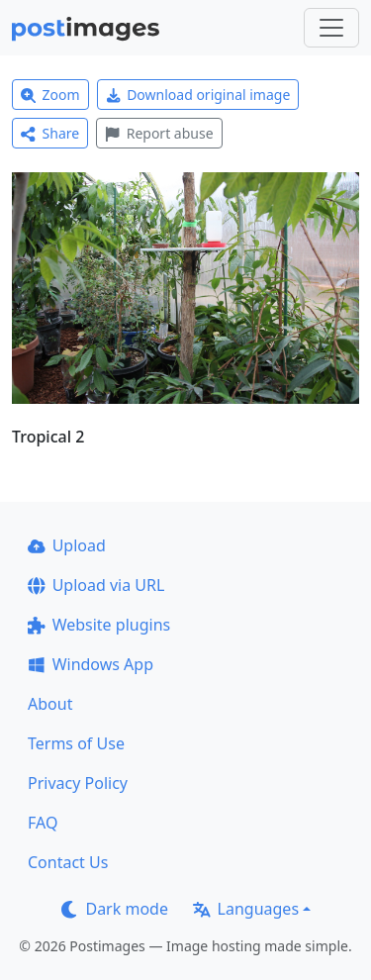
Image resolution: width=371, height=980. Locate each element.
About (50, 704)
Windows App (91, 664)
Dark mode (115, 909)
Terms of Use (76, 743)
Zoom (50, 95)
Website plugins (99, 625)
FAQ (43, 823)
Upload (67, 545)
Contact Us (68, 862)
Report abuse (159, 133)
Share (50, 133)
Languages (246, 909)
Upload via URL (96, 585)
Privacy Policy (78, 783)
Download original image (198, 95)
